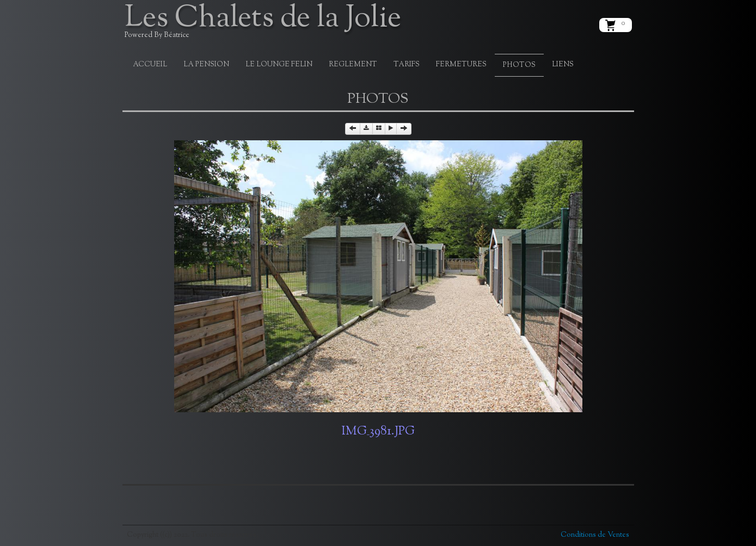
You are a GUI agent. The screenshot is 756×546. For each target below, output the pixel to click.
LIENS (563, 65)
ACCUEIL (150, 65)
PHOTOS (519, 65)
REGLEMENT (353, 65)
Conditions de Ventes (595, 535)
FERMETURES (461, 65)
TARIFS (407, 65)
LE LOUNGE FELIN (279, 65)
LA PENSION (206, 65)
